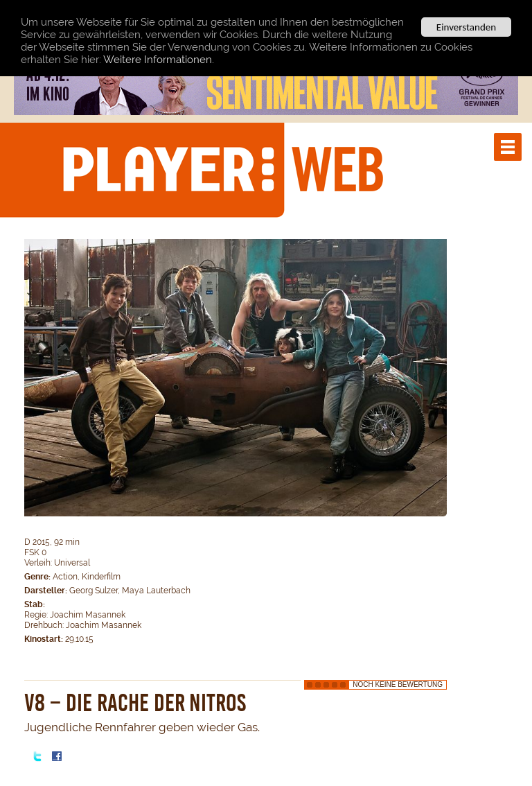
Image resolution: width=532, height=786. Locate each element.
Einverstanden (466, 27)
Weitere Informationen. (159, 59)
